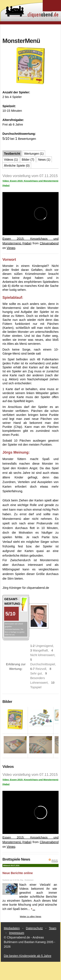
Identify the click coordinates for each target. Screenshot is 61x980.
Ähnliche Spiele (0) (17, 166)
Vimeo (11, 248)
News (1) (44, 160)
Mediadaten (12, 928)
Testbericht (12, 154)
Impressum (17, 933)
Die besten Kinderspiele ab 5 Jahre (28, 956)
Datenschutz (34, 928)
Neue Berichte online (18, 873)
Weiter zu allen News (31, 916)
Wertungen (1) (34, 154)
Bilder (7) (28, 160)
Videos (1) (11, 160)
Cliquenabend (49, 243)
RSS (55, 861)
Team (53, 928)
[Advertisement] (31, 31)
